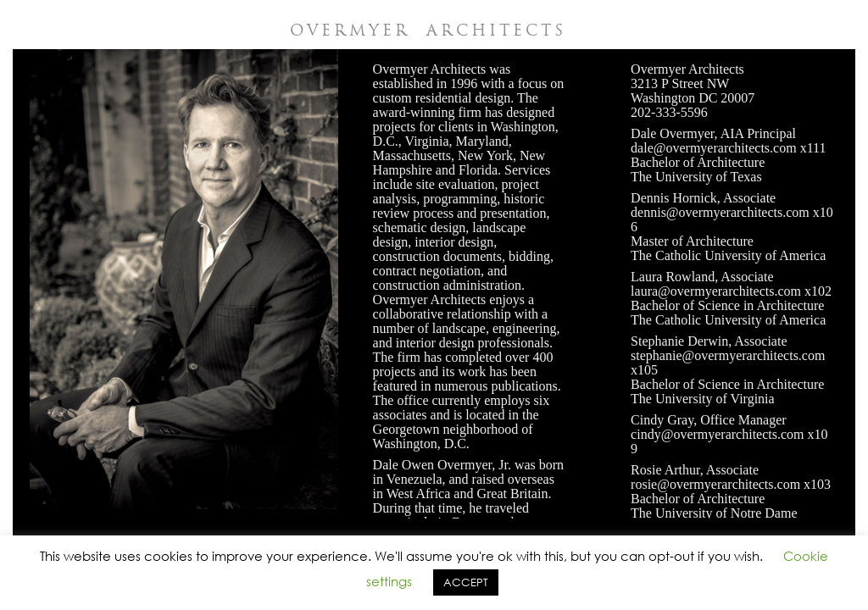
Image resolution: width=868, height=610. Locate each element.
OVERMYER (428, 30)
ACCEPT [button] (466, 582)
